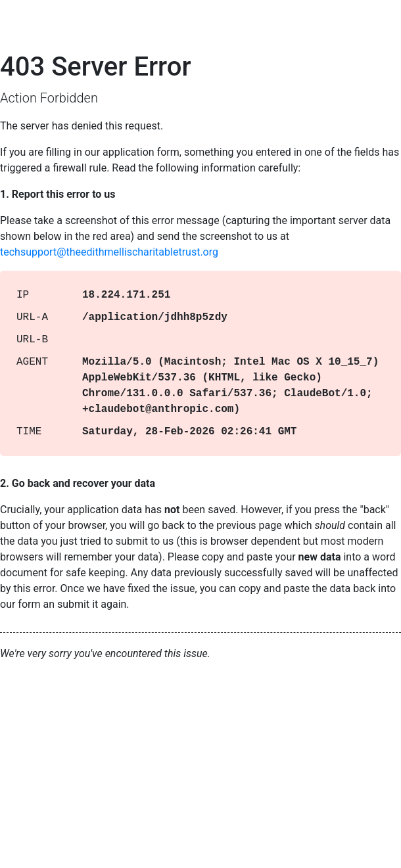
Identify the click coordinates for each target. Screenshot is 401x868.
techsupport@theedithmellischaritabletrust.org (109, 252)
